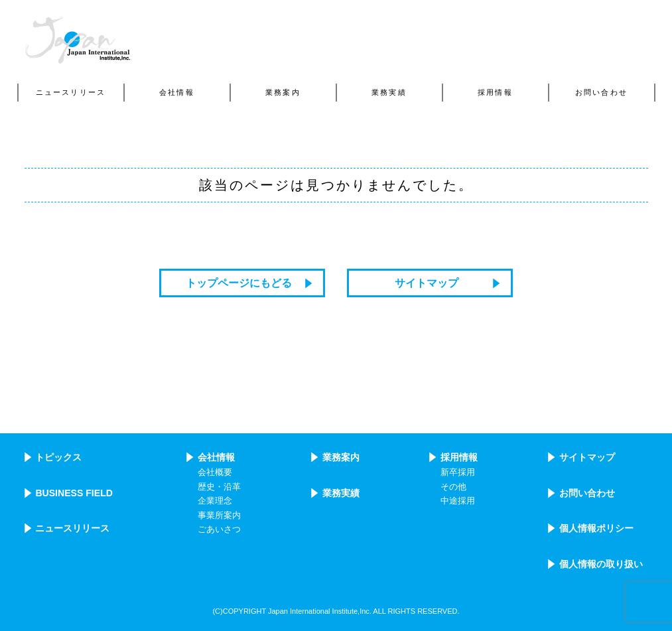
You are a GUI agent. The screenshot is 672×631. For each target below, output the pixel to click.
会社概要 (215, 472)
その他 (453, 487)
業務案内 (341, 457)
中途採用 (458, 501)
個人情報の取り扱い (601, 564)
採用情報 (459, 457)
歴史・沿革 (219, 487)
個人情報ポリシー (596, 528)
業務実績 (341, 493)
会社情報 (216, 457)
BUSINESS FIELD (74, 493)
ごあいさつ (219, 529)
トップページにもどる (239, 283)
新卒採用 (458, 472)
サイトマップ (427, 283)
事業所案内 (219, 516)
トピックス (58, 457)
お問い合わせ (587, 493)
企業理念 (215, 501)
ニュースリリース (72, 528)
